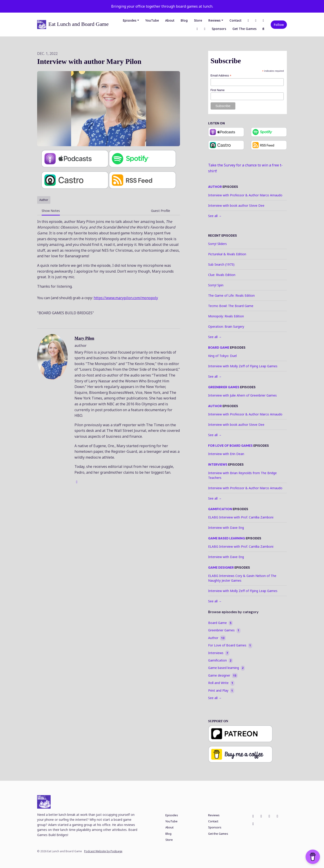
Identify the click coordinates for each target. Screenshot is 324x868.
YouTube (152, 20)
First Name (218, 90)
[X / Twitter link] (263, 20)
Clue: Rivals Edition (222, 275)
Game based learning (227, 538)
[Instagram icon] (261, 816)
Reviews (214, 20)
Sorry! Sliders (217, 244)
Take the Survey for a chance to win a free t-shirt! (245, 168)
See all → (215, 216)
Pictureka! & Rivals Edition (227, 254)
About (170, 20)
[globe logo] (77, 482)
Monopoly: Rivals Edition (226, 316)
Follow (279, 25)
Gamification (220, 509)
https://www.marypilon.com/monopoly (126, 298)
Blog (184, 20)
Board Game (219, 348)
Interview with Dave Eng (226, 528)
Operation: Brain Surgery (226, 326)
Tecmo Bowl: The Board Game (231, 306)
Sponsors (219, 29)
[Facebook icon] (253, 816)
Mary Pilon (84, 338)
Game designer (221, 567)
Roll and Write (221, 683)
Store (198, 20)
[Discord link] (205, 29)
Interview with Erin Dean (226, 454)
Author (215, 187)
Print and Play (221, 691)
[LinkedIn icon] (277, 816)
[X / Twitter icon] (269, 816)
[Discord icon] (253, 824)
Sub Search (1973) (221, 264)
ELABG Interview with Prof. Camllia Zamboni (241, 517)
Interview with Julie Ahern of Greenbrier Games (242, 395)
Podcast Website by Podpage (103, 851)
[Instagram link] (256, 20)
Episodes (130, 20)
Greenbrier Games (224, 387)
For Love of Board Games (230, 446)
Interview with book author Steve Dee (236, 205)
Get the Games (244, 29)
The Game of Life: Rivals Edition (231, 295)
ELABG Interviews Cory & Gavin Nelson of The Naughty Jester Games (242, 578)
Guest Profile (161, 211)
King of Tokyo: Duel (222, 356)
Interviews (218, 464)
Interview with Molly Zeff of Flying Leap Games (243, 366)
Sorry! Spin (216, 285)
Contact (235, 20)
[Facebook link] (248, 20)
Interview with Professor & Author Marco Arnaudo (245, 195)
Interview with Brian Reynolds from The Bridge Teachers (242, 475)
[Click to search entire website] (263, 29)
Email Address (221, 76)
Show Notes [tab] (51, 211)
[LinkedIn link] (197, 29)
